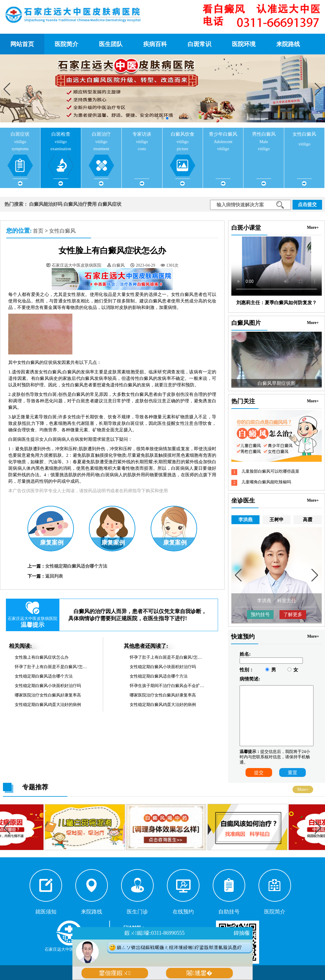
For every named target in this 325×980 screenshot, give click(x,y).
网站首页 (22, 44)
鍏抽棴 (242, 933)
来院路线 (288, 44)
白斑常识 (199, 44)
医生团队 (111, 44)
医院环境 (244, 44)
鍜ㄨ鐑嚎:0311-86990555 (154, 933)
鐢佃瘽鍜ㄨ (115, 973)
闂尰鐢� (199, 973)
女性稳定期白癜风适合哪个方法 (76, 566)
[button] (318, 89)
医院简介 (66, 44)
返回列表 (54, 576)
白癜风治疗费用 (80, 204)
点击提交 (307, 204)
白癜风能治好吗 (46, 204)
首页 (38, 231)
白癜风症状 (110, 204)
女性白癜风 (62, 231)
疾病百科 (155, 44)
